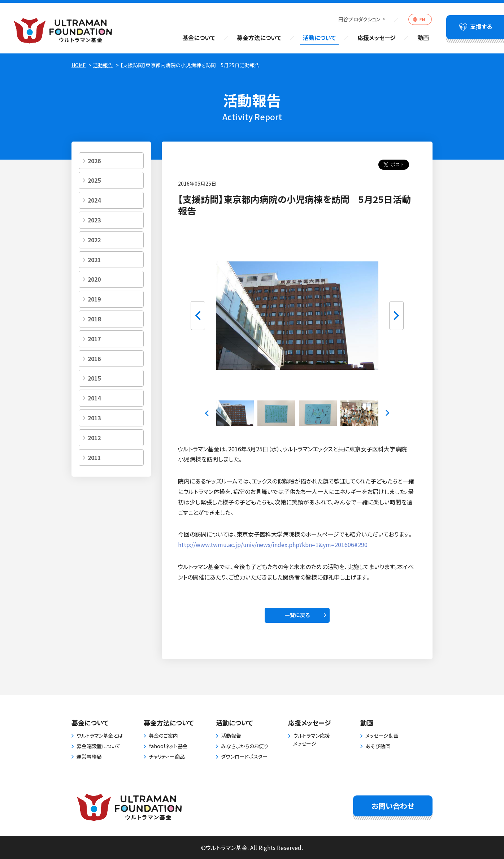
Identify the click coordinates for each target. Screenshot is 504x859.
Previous (198, 316)
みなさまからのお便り (245, 746)
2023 (94, 220)
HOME (79, 65)
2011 (94, 457)
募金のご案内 (163, 736)
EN (422, 19)
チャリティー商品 (167, 756)
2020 (94, 279)
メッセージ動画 (382, 736)
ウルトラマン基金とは (100, 736)
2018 (94, 319)
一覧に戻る (297, 615)
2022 (94, 240)
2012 (94, 438)
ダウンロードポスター (244, 756)
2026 (94, 161)
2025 (94, 180)
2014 (94, 398)
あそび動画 (378, 746)
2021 (94, 260)
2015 (94, 378)
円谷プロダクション (359, 19)
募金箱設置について (99, 746)
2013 (94, 418)
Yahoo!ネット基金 (168, 746)
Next (396, 316)
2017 (94, 339)
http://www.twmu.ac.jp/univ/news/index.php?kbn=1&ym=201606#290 (273, 545)
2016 (94, 359)
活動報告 (103, 65)
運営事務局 (89, 756)
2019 (94, 299)
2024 (94, 200)
